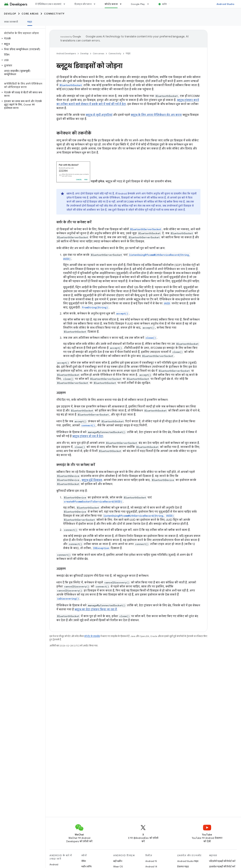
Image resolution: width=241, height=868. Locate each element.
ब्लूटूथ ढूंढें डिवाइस (92, 480)
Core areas (30, 14)
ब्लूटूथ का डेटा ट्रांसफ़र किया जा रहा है (96, 610)
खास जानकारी (11, 22)
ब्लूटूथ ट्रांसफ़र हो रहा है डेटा (88, 436)
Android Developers (66, 54)
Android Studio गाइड (188, 861)
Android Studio (225, 4)
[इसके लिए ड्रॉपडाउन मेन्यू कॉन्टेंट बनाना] (122, 4)
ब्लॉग (164, 4)
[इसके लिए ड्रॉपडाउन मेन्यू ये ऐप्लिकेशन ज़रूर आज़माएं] (66, 4)
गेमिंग (84, 861)
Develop (10, 14)
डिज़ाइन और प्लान (83, 4)
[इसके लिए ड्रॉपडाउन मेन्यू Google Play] (150, 4)
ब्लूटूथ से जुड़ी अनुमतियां (99, 115)
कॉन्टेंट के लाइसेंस (92, 636)
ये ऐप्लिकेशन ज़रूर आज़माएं (48, 4)
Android (54, 864)
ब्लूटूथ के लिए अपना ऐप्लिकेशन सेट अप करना (156, 115)
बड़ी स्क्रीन (118, 861)
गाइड (128, 54)
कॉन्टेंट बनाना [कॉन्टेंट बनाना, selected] (111, 4)
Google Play (138, 4)
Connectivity (54, 14)
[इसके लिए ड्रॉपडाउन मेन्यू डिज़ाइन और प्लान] (96, 4)
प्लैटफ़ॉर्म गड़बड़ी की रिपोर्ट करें (222, 861)
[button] (22, 39)
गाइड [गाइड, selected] (30, 22)
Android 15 (151, 861)
